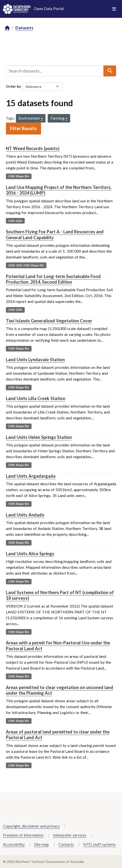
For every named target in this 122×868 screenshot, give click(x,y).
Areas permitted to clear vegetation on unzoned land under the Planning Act (60, 690)
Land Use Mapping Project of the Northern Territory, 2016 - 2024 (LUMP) (59, 190)
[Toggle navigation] (114, 9)
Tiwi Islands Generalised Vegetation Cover (49, 321)
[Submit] (110, 71)
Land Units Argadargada (31, 476)
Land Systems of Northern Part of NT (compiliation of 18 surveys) (60, 595)
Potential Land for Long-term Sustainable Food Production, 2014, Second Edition (53, 279)
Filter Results (23, 128)
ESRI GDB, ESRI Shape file (26, 265)
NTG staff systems (100, 844)
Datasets (24, 28)
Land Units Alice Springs (30, 554)
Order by (13, 86)
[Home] (7, 28)
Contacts (66, 844)
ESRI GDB (15, 221)
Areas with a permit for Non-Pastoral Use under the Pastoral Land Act (58, 646)
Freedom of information (23, 835)
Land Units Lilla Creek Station (36, 398)
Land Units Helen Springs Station (39, 437)
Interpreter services (70, 835)
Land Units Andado (25, 515)
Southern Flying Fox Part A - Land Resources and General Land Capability (55, 234)
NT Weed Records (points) (33, 148)
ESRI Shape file (19, 176)
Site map (42, 844)
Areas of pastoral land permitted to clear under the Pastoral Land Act (58, 735)
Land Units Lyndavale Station (35, 360)
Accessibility (14, 844)
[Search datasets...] (55, 71)
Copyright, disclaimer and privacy (31, 826)
